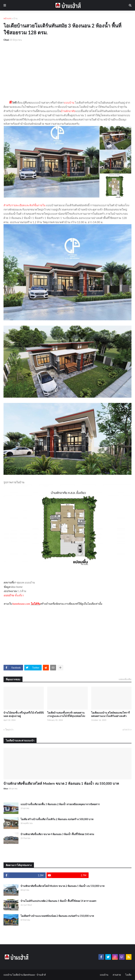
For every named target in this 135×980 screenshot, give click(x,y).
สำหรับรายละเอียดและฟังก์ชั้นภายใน (24, 205)
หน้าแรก (7, 18)
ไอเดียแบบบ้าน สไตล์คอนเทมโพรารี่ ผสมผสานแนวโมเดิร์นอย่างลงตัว (110, 714)
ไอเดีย (128, 975)
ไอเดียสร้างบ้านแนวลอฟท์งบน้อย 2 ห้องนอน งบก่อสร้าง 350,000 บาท (57, 916)
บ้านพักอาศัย (68, 111)
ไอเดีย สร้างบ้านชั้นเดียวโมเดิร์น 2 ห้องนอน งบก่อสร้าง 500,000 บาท (57, 819)
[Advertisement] (67, 71)
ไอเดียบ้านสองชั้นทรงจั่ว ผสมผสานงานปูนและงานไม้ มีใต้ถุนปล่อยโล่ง (66, 714)
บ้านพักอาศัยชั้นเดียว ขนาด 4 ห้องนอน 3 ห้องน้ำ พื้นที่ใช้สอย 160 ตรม (57, 834)
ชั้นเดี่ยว (19, 595)
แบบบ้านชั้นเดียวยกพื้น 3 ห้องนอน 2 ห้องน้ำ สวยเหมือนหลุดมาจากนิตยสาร (60, 804)
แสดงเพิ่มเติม (125, 679)
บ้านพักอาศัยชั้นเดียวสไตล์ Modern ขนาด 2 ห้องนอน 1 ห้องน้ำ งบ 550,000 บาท (61, 783)
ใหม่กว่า (9, 730)
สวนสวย (117, 975)
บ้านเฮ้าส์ (41, 975)
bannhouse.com (21, 604)
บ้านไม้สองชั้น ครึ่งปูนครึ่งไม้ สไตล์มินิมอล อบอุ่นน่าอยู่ (24, 714)
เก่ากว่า (126, 730)
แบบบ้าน (69, 102)
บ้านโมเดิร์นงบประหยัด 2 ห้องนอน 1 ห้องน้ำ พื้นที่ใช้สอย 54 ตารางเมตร (58, 901)
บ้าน (15, 18)
